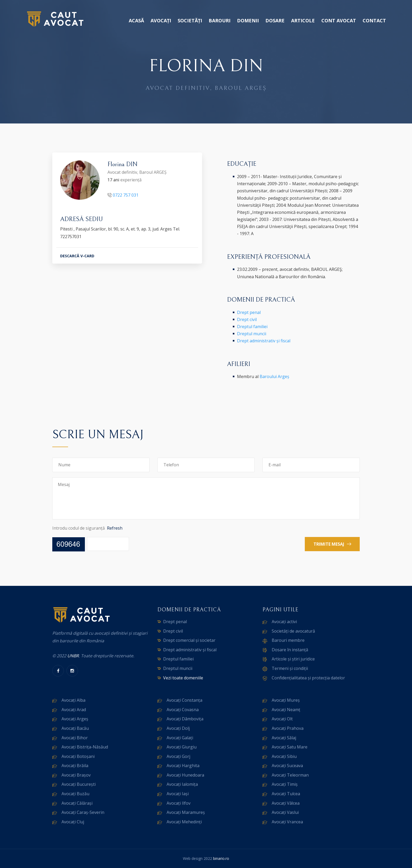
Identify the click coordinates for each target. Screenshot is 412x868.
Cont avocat (339, 20)
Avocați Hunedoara (185, 775)
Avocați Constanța (184, 700)
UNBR (73, 656)
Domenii (248, 20)
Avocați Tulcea (286, 794)
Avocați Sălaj (284, 738)
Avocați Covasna (183, 710)
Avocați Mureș (286, 700)
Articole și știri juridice (293, 659)
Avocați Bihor (75, 738)
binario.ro (221, 858)
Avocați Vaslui (285, 812)
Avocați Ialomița (182, 784)
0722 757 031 (126, 196)
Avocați (161, 20)
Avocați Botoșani (78, 756)
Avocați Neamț (286, 710)
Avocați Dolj (178, 728)
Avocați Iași (178, 794)
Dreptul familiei (252, 327)
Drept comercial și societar (189, 640)
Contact (374, 20)
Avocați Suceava (287, 766)
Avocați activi (284, 622)
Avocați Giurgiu (182, 747)
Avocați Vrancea (287, 822)
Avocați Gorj (178, 756)
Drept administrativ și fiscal (264, 341)
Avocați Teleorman (290, 775)
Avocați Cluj (73, 822)
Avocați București (79, 784)
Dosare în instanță (290, 650)
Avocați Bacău (75, 728)
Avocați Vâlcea (286, 803)
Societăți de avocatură (293, 631)
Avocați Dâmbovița (185, 719)
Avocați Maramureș (186, 812)
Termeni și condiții (290, 668)
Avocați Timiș (285, 784)
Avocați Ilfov (179, 803)
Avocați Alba (73, 700)
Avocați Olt (282, 719)
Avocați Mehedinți (184, 822)
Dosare (275, 20)
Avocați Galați (180, 738)
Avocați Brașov (76, 775)
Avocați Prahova (288, 728)
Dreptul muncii (252, 334)
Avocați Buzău (75, 794)
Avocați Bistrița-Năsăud (85, 747)
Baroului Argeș (274, 376)
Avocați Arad (74, 710)
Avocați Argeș (75, 719)
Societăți (190, 20)
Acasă (136, 20)
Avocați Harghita (183, 766)
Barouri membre (288, 640)
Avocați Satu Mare (290, 747)
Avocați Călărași (77, 803)
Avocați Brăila (75, 766)
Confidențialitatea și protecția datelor (308, 678)
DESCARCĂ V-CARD (77, 257)
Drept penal (249, 312)
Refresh (115, 528)
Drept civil (247, 319)
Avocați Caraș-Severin (83, 812)
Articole (303, 20)
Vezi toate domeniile (183, 678)
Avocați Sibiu (284, 756)
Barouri (220, 20)
